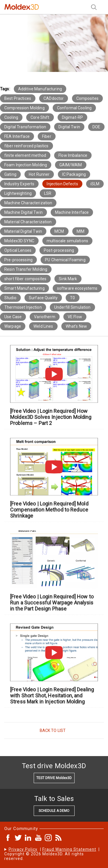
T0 (72, 298)
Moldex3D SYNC (19, 241)
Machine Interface (72, 212)
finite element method (25, 155)
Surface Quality (43, 298)
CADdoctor (54, 98)
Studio (10, 298)
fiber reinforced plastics (26, 146)
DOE (96, 127)
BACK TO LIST (53, 730)
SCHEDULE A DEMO (54, 811)
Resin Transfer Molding (26, 269)
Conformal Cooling (74, 108)
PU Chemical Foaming (65, 260)
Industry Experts (19, 184)
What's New (76, 326)
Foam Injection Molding (26, 165)
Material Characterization (28, 222)
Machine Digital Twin (23, 212)
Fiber (47, 136)
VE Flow (75, 317)
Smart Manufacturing (24, 288)
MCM (59, 231)
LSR (48, 193)
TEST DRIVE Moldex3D (54, 778)
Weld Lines (43, 326)
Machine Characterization (28, 203)
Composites (87, 98)
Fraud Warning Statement (69, 849)
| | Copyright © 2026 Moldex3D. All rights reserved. (52, 854)
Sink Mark (68, 279)
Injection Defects (62, 184)
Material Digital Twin (23, 231)
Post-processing (59, 250)
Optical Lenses (18, 250)
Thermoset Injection (23, 307)
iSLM (95, 184)
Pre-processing (18, 260)
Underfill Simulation (72, 307)
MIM (80, 231)
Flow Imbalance (73, 155)
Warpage (13, 326)
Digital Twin (69, 127)
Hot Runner (39, 174)
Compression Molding (24, 108)
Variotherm (44, 317)
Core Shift (40, 117)
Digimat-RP (72, 117)
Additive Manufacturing (40, 89)
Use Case (13, 317)
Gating (10, 174)
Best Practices (18, 98)
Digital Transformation (25, 127)
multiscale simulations (67, 241)
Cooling (11, 117)
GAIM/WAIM (71, 165)
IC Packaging (74, 174)
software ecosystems (77, 288)
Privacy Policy (23, 849)
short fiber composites (25, 279)
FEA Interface (17, 136)
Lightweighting (18, 193)
